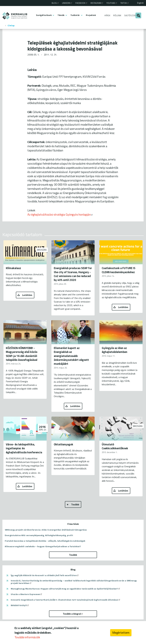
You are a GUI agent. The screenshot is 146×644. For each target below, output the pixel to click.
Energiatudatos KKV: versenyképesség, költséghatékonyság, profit (39, 535)
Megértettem (121, 633)
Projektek (91, 15)
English (140, 3)
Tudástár (75, 15)
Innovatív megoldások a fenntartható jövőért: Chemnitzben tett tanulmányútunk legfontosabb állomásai (66, 600)
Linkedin (67, 3)
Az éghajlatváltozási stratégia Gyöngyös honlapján (60, 214)
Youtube (112, 3)
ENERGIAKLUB (15, 16)
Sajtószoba (131, 15)
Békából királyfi (20, 605)
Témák (61, 15)
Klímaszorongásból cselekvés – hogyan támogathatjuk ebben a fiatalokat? (43, 546)
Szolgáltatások (44, 15)
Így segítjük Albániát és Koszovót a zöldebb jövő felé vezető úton (45, 575)
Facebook (82, 3)
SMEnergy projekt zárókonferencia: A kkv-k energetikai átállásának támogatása (46, 530)
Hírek (107, 15)
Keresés (138, 15)
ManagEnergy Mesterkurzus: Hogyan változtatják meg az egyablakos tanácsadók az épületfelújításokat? (66, 589)
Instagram (97, 3)
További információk (27, 637)
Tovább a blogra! (73, 614)
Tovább (75, 504)
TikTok (125, 3)
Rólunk (117, 15)
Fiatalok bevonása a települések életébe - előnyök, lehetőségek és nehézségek (45, 541)
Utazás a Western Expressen (27, 594)
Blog (55, 3)
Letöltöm (27, 295)
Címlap (11, 25)
